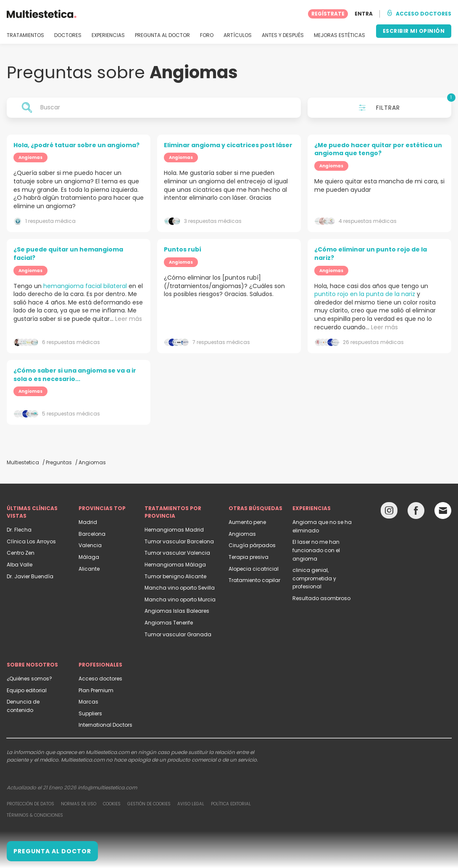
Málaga (89, 557)
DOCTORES (68, 35)
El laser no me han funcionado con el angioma (316, 550)
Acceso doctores (100, 679)
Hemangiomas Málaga (175, 565)
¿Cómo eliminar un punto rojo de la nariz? (371, 254)
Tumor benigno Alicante (175, 576)
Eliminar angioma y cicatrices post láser (228, 145)
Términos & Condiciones (35, 815)
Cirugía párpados (252, 545)
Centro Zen (21, 553)
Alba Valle (20, 565)
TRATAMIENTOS (25, 35)
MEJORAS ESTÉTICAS (340, 35)
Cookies (112, 804)
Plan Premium (96, 690)
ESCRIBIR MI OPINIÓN (414, 31)
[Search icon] (27, 108)
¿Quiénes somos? (29, 679)
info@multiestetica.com (107, 787)
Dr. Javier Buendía (30, 576)
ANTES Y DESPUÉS (283, 35)
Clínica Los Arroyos (31, 541)
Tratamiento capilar (254, 580)
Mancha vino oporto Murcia (180, 599)
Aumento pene (247, 522)
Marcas (88, 702)
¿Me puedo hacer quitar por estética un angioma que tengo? (378, 149)
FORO (207, 35)
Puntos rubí (183, 249)
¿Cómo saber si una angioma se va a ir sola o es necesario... (75, 375)
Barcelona (92, 534)
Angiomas (242, 534)
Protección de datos (30, 804)
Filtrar (405, 105)
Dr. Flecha (19, 530)
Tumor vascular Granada (178, 634)
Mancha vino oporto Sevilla (180, 588)
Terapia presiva (249, 557)
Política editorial (231, 804)
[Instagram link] (389, 512)
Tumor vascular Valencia (177, 553)
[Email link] (443, 511)
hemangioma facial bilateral (85, 286)
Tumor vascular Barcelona (179, 541)
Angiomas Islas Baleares (177, 611)
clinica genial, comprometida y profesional (314, 578)
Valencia (90, 545)
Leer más (129, 319)
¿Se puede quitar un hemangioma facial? (68, 254)
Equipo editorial (27, 690)
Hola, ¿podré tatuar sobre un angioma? (76, 145)
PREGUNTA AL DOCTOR (162, 35)
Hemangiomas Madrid (174, 530)
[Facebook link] (416, 512)
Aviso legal (191, 804)
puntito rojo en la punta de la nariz (365, 294)
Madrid (88, 522)
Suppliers (90, 713)
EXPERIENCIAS (108, 35)
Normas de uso (79, 804)
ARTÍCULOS (238, 35)
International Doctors (105, 725)
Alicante (89, 569)
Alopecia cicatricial (254, 569)
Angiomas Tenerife (169, 623)
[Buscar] (154, 108)
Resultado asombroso (321, 598)
